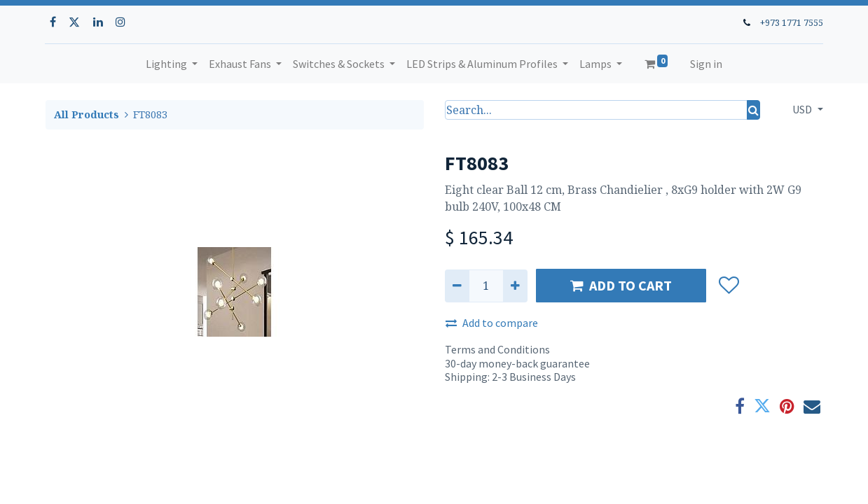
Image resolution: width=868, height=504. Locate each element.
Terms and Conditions (497, 349)
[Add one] (515, 286)
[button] (729, 286)
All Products (87, 114)
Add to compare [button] (492, 323)
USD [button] (803, 109)
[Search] (753, 110)
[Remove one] (457, 286)
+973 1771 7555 (792, 22)
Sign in (706, 64)
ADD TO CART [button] (621, 285)
